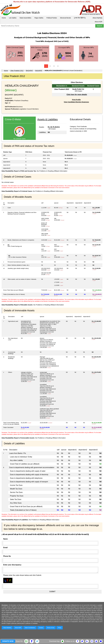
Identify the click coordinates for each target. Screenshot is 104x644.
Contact (41, 628)
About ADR (99, 22)
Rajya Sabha (39, 18)
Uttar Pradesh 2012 (17, 71)
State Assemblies (25, 18)
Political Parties (52, 18)
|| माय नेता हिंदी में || (80, 18)
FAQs (60, 628)
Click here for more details (77, 95)
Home (4, 18)
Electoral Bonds (65, 18)
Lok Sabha (13, 18)
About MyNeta (97, 18)
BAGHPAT (29, 71)
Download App (54, 641)
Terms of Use (51, 628)
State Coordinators (30, 628)
